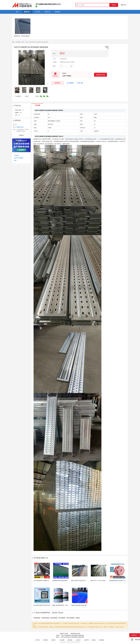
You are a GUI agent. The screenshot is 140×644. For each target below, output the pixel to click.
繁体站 (94, 640)
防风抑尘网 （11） (20, 110)
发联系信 (57, 83)
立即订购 (80, 83)
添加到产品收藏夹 (19, 158)
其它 (23, 42)
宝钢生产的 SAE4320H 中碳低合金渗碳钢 (101, 581)
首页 (13, 42)
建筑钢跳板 (54, 618)
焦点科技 (72, 642)
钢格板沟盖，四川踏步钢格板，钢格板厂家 (25, 36)
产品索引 (16, 155)
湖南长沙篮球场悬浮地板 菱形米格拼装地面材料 (84, 605)
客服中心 (54, 640)
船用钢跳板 (37, 618)
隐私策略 (70, 640)
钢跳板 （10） (19, 113)
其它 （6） (18, 115)
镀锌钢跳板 (62, 618)
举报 (26, 96)
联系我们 (46, 640)
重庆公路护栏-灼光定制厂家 (78, 581)
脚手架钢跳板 (70, 618)
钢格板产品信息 (64, 634)
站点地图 (62, 640)
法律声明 (86, 640)
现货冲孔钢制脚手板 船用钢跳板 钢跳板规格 (72, 635)
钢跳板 (78, 618)
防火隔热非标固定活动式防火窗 (42, 605)
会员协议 (78, 640)
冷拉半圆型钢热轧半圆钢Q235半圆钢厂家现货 (45, 581)
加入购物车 (70, 83)
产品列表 (18, 42)
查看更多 (21, 135)
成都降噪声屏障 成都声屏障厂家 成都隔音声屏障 (65, 581)
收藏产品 (18, 96)
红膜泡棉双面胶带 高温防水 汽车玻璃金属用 (120, 581)
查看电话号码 (101, 75)
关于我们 (38, 640)
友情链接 (101, 640)
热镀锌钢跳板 (45, 618)
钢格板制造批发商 (75, 634)
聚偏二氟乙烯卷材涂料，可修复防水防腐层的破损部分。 (67, 605)
